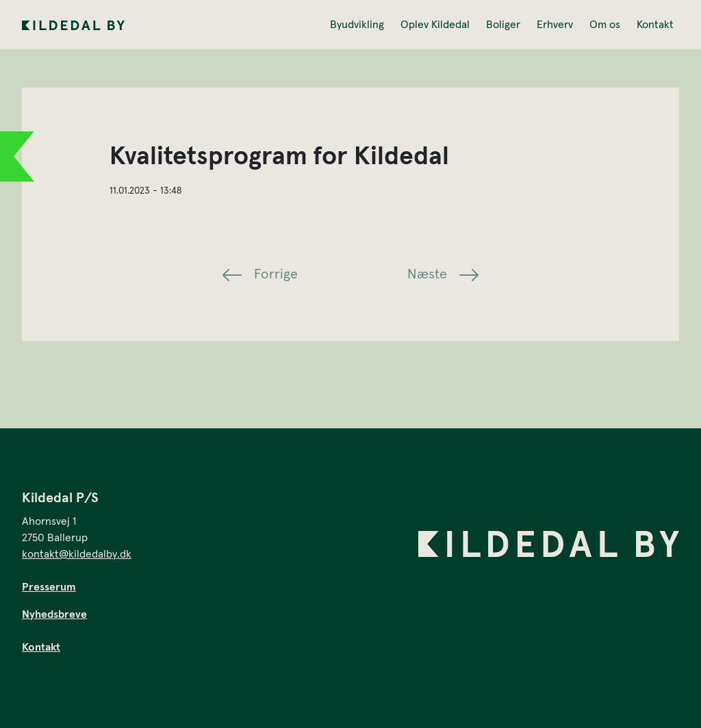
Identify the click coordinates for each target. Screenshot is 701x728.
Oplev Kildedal (435, 25)
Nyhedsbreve (54, 614)
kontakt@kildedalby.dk (77, 554)
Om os (605, 25)
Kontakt (655, 25)
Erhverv (555, 25)
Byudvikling (357, 25)
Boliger (503, 25)
